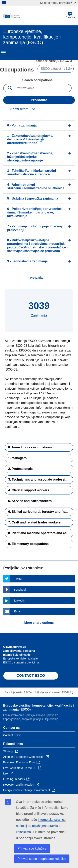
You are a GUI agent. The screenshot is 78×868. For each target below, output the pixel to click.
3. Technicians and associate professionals (41, 479)
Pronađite (39, 100)
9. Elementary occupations (28, 544)
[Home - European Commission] (35, 15)
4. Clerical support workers (29, 490)
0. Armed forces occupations (30, 447)
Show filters (19, 109)
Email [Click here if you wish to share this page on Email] (18, 611)
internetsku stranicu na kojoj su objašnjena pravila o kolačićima (41, 826)
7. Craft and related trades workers (34, 522)
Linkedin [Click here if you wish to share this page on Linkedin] (19, 601)
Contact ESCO (12, 735)
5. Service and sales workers (30, 501)
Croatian (70, 15)
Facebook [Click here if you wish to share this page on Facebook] (20, 590)
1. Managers (17, 458)
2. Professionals (20, 469)
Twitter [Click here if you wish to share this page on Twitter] (18, 579)
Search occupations (37, 80)
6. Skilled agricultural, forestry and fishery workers (41, 512)
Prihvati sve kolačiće (32, 848)
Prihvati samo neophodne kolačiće (42, 859)
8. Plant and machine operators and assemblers (41, 533)
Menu (3, 53)
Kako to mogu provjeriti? (58, 3)
